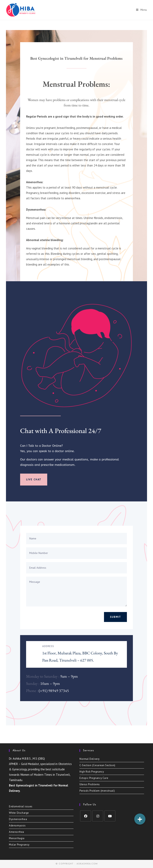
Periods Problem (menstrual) (97, 791)
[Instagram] (98, 816)
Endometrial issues (21, 806)
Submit (115, 617)
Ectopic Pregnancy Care (94, 778)
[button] (140, 819)
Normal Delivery (90, 759)
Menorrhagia (17, 838)
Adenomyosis (17, 826)
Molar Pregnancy (19, 845)
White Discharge (19, 813)
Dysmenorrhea (18, 819)
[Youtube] (110, 816)
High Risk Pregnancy (92, 772)
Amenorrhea (17, 832)
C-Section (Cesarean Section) (97, 765)
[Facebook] (86, 816)
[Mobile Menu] (142, 10)
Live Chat (34, 480)
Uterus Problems (90, 784)
